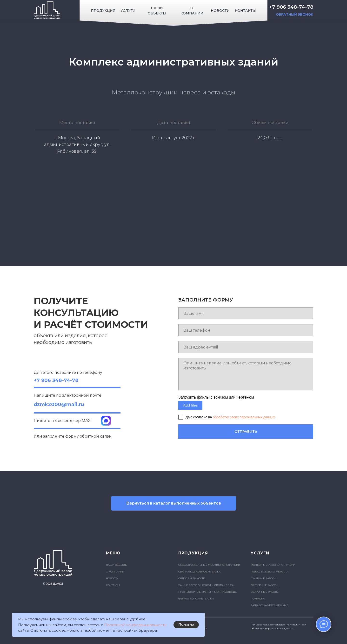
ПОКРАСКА (258, 599)
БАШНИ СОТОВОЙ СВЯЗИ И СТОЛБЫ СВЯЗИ (206, 585)
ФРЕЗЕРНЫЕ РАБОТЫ (264, 585)
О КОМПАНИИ (115, 572)
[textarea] (246, 374)
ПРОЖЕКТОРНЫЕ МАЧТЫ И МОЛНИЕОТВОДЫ (208, 592)
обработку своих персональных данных (244, 417)
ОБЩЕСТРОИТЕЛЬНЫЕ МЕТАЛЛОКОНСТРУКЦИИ (209, 565)
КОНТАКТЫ (113, 585)
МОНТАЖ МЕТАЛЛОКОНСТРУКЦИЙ (273, 565)
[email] (246, 347)
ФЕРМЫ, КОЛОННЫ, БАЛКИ (196, 599)
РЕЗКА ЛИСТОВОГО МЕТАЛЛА (269, 572)
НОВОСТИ (112, 578)
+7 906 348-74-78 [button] (291, 7)
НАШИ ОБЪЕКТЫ (117, 565)
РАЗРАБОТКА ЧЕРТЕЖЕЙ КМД (270, 605)
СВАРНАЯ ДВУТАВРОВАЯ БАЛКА (199, 572)
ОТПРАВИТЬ (246, 432)
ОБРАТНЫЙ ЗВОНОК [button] (295, 14)
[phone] (246, 330)
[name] (246, 313)
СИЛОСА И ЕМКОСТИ (192, 578)
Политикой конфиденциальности (135, 625)
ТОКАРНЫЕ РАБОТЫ (263, 578)
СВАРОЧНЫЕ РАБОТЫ (265, 592)
